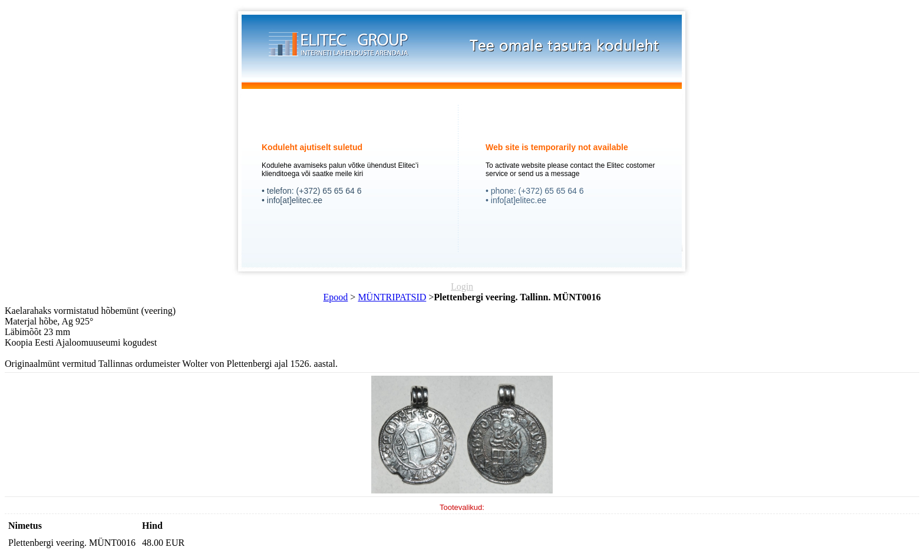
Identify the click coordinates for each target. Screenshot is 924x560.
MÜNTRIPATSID (392, 297)
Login (462, 286)
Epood (336, 297)
